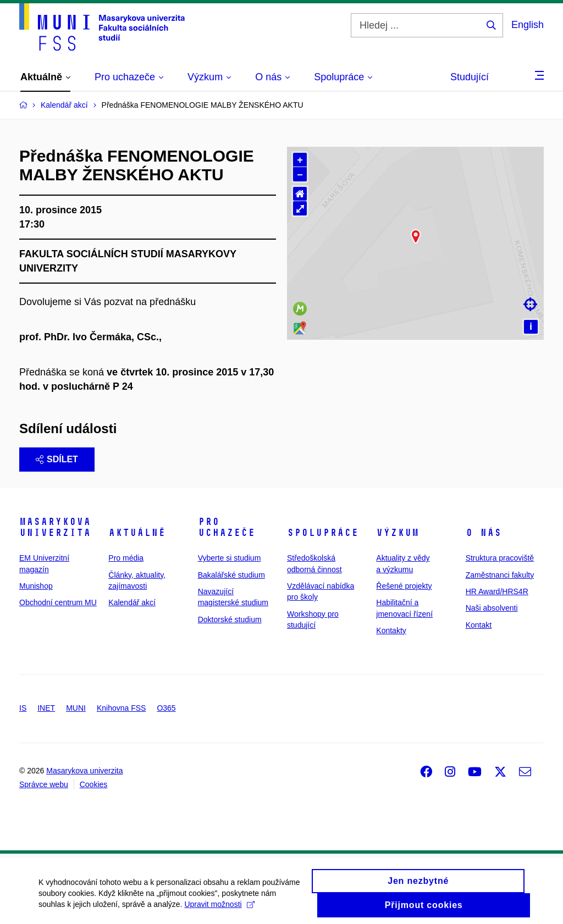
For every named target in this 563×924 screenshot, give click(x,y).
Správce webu (44, 784)
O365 (166, 708)
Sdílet (57, 459)
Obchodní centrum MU (58, 602)
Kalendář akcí (132, 602)
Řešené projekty (404, 586)
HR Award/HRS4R (497, 591)
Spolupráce (323, 533)
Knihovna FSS (122, 708)
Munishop (36, 586)
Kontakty (391, 630)
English (528, 25)
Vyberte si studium (230, 558)
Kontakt (479, 625)
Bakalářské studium (231, 575)
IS (23, 708)
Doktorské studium (230, 619)
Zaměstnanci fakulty (500, 575)
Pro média (126, 558)
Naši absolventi (492, 608)
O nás (484, 533)
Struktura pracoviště (500, 558)
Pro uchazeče (227, 527)
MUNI (76, 708)
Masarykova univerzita (55, 527)
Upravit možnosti (219, 914)
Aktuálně (137, 533)
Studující (470, 77)
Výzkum (398, 533)
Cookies (94, 784)
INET (46, 708)
